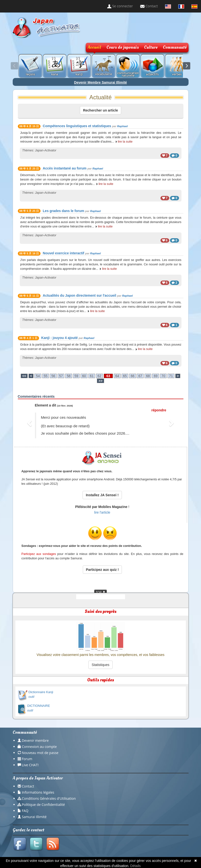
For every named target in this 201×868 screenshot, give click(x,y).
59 (76, 376)
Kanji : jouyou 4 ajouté (59, 338)
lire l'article (102, 512)
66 (133, 376)
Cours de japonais (123, 47)
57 (61, 376)
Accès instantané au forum (65, 168)
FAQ (25, 811)
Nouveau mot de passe (40, 753)
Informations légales (38, 792)
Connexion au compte (39, 747)
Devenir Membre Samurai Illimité (100, 82)
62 (99, 376)
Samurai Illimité (34, 817)
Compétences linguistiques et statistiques (77, 126)
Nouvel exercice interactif (63, 253)
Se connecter (120, 6)
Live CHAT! (30, 765)
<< (24, 376)
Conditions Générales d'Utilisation (49, 798)
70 (163, 376)
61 (92, 376)
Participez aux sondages (39, 554)
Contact (149, 6)
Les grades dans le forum (63, 211)
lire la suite (125, 142)
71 (171, 376)
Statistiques (100, 665)
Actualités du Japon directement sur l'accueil (79, 295)
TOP (101, 592)
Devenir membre (35, 740)
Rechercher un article (100, 110)
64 (117, 376)
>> (100, 381)
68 (148, 376)
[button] (30, 423)
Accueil (94, 47)
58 (69, 376)
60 (84, 376)
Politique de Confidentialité (43, 805)
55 (46, 376)
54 (38, 376)
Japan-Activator (46, 150)
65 (125, 376)
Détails (135, 866)
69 (156, 376)
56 (53, 376)
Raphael (123, 126)
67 (140, 376)
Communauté (175, 47)
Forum (27, 759)
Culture (151, 47)
